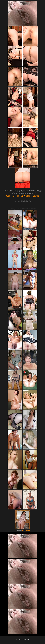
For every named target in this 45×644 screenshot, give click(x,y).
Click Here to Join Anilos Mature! (22, 196)
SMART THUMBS (26, 530)
